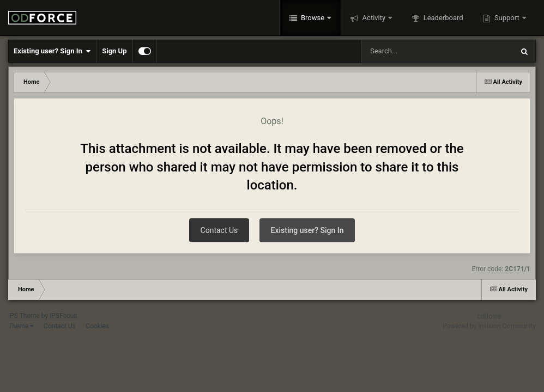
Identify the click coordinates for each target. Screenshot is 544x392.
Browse (313, 18)
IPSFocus (63, 316)
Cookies (97, 326)
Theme (21, 326)
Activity (374, 18)
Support (507, 18)
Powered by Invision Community (489, 326)
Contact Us (219, 230)
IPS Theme (24, 316)
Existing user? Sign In (52, 51)
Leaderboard (442, 18)
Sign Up (114, 51)
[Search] (410, 51)
